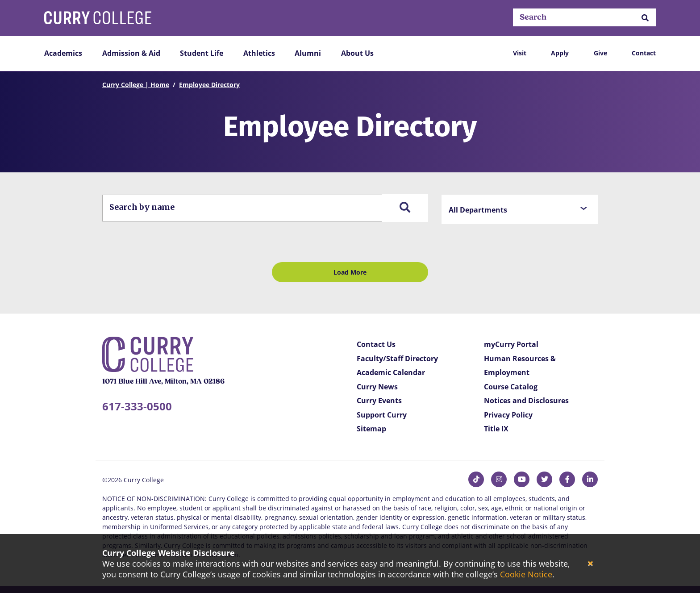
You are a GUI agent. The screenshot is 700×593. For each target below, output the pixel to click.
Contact (644, 53)
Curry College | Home (136, 85)
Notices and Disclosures (526, 401)
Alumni (308, 53)
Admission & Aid (131, 53)
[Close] (590, 564)
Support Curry (382, 415)
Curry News (377, 387)
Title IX (496, 429)
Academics (63, 53)
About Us (357, 53)
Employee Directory (209, 85)
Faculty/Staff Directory (397, 359)
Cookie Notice (526, 574)
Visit (520, 53)
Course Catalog (511, 387)
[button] (645, 18)
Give (600, 53)
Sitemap (371, 429)
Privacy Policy (508, 415)
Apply (560, 53)
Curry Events (379, 401)
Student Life (202, 53)
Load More (350, 272)
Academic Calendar (391, 372)
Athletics (259, 53)
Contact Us (376, 344)
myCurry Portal (511, 344)
